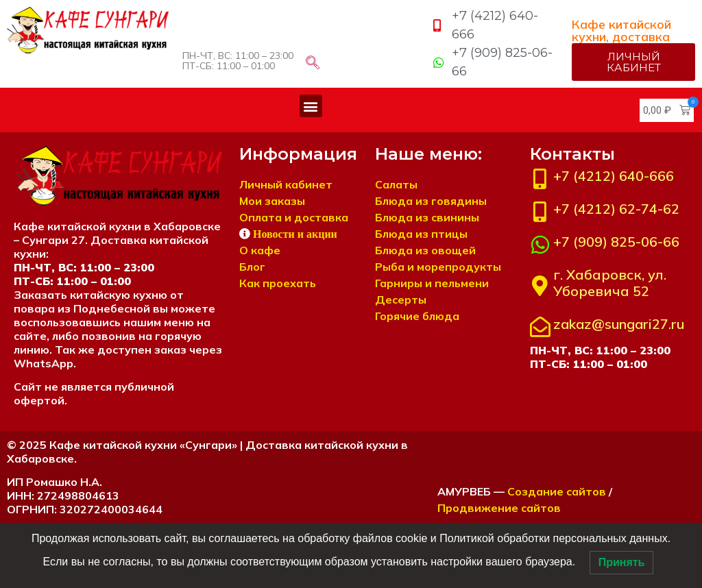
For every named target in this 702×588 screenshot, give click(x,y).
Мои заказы (272, 201)
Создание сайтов (557, 491)
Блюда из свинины (427, 217)
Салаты (396, 184)
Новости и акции (295, 234)
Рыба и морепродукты (438, 267)
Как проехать (278, 283)
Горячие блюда (417, 316)
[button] (311, 106)
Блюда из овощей (425, 250)
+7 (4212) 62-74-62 (616, 209)
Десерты (401, 299)
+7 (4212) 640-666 (614, 176)
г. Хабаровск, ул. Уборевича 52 (610, 283)
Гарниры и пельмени (432, 283)
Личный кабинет (286, 184)
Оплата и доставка (294, 217)
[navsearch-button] (313, 64)
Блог (252, 267)
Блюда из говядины (431, 201)
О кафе (260, 250)
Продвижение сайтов (499, 508)
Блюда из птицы (421, 234)
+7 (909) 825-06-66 (616, 242)
